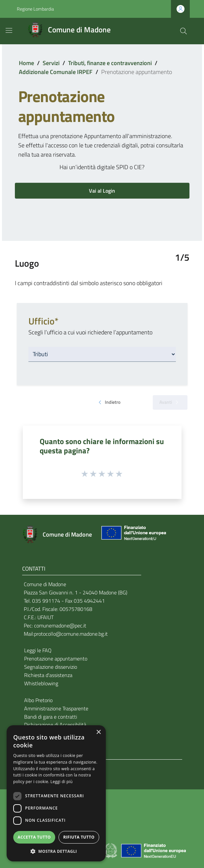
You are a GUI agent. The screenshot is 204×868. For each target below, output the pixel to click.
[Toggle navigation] (9, 30)
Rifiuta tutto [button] (79, 837)
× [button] (98, 732)
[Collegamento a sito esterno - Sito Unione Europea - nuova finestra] (133, 534)
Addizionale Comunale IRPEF (56, 72)
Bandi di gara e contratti (51, 717)
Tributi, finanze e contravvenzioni (110, 63)
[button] (56, 851)
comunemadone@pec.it (60, 625)
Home (26, 63)
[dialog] (56, 793)
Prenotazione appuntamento (56, 659)
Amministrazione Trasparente (56, 708)
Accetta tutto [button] (34, 837)
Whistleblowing (41, 683)
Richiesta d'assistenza (48, 675)
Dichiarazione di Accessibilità (55, 725)
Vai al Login (102, 191)
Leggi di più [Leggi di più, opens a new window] (62, 782)
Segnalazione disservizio (51, 667)
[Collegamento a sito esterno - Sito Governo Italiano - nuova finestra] (111, 850)
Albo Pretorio (38, 700)
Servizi (51, 63)
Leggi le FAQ (38, 650)
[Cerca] (184, 31)
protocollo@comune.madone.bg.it (71, 634)
